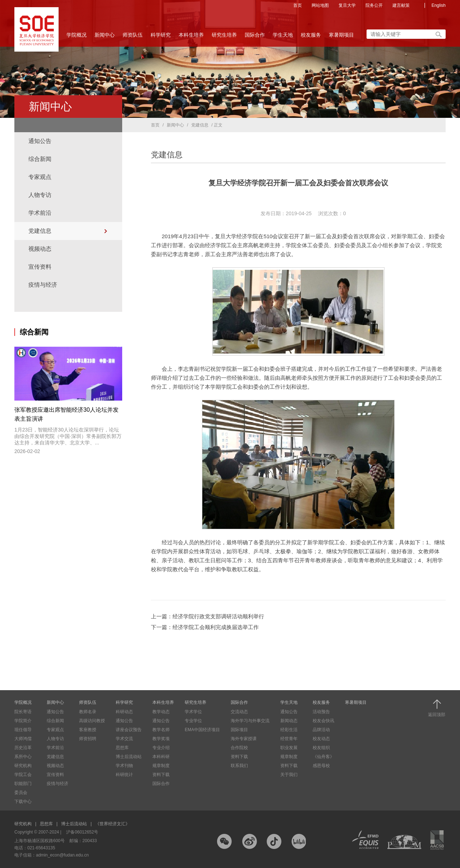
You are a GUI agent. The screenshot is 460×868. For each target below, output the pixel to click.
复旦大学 (347, 5)
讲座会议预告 (129, 730)
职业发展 (289, 748)
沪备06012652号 (82, 832)
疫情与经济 (43, 285)
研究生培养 (224, 37)
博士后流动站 (129, 757)
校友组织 (321, 748)
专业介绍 (161, 748)
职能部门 (23, 784)
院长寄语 (23, 712)
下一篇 (205, 627)
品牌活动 (321, 730)
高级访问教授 (92, 721)
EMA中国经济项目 (202, 730)
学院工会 (23, 775)
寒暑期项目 (341, 35)
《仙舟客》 (323, 757)
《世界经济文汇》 (112, 824)
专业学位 (193, 721)
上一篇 (208, 616)
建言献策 (401, 5)
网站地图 (320, 5)
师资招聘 (88, 739)
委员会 (21, 793)
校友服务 (311, 37)
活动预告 (321, 712)
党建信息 (40, 231)
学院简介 (23, 721)
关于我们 (289, 775)
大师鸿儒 (23, 739)
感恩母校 (321, 766)
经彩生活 (289, 730)
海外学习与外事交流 (250, 721)
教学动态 (161, 712)
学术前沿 (40, 213)
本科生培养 (191, 37)
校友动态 (321, 739)
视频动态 (40, 249)
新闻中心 (105, 37)
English (439, 5)
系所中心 (23, 757)
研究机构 (23, 766)
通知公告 (40, 141)
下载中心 (23, 802)
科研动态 (124, 712)
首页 (298, 5)
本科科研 (161, 757)
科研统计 (124, 775)
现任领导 (23, 730)
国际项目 (239, 730)
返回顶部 (437, 708)
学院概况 (77, 37)
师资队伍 (133, 37)
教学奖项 (161, 739)
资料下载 (161, 775)
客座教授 (88, 730)
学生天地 (283, 37)
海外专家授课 (244, 739)
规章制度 (161, 766)
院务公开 (374, 5)
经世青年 (289, 739)
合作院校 (239, 748)
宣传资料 (40, 267)
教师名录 (88, 712)
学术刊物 (124, 766)
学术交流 (124, 739)
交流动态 (239, 712)
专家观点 (40, 177)
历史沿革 (23, 748)
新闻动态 (289, 721)
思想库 (122, 748)
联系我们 (239, 766)
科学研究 (161, 37)
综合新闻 (40, 159)
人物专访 (40, 195)
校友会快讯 (323, 721)
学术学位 (193, 712)
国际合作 (255, 37)
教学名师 (161, 730)
